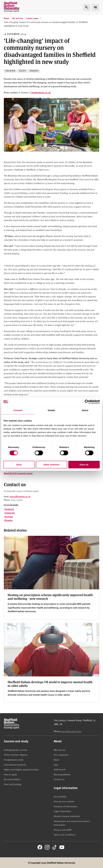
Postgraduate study (14, 760)
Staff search (60, 769)
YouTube (9, 517)
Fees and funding (12, 784)
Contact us (59, 779)
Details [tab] (52, 410)
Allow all (84, 465)
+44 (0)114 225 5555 (71, 731)
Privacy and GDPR (63, 830)
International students (15, 765)
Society (22, 71)
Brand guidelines (62, 774)
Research (34, 71)
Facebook (9, 509)
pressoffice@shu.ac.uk (20, 496)
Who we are (60, 750)
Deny (19, 465)
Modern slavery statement (67, 816)
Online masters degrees (16, 755)
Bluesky (8, 520)
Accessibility (60, 796)
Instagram (10, 513)
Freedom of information (66, 806)
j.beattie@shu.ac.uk (40, 92)
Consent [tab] (18, 410)
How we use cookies (64, 801)
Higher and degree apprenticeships (21, 769)
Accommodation (12, 779)
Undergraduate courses (16, 750)
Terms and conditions (65, 834)
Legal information (62, 811)
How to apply (10, 774)
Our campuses (61, 755)
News (56, 760)
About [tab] (85, 410)
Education (10, 71)
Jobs (56, 765)
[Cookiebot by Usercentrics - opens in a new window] (87, 402)
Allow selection (51, 465)
